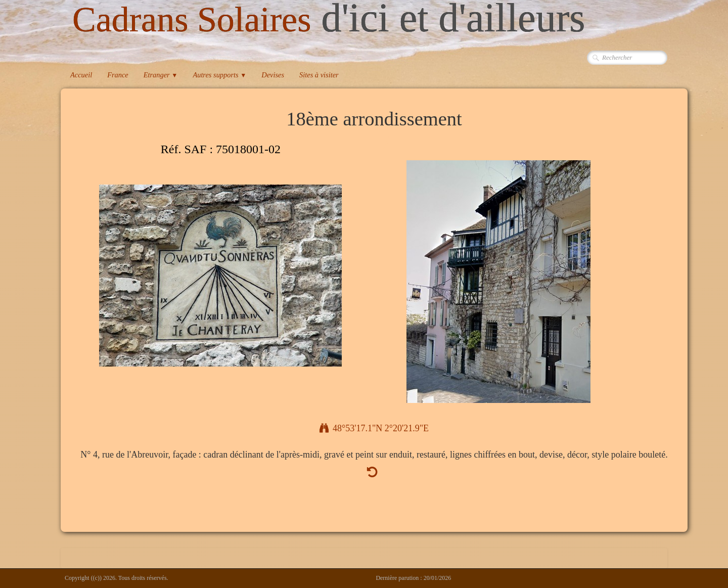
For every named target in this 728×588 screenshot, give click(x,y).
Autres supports (219, 75)
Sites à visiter (319, 75)
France (118, 75)
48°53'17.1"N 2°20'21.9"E (374, 428)
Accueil (81, 75)
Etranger (161, 75)
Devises (273, 75)
